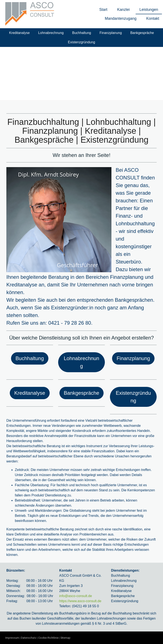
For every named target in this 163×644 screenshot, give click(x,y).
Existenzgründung (81, 42)
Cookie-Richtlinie (48, 638)
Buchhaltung (82, 33)
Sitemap (65, 638)
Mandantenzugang (121, 18)
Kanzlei (123, 10)
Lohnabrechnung (51, 33)
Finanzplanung (111, 33)
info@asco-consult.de (76, 596)
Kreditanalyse (19, 33)
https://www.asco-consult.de (80, 601)
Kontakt (153, 18)
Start (103, 10)
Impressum (12, 638)
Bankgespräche (142, 33)
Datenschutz (29, 638)
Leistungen (149, 10)
